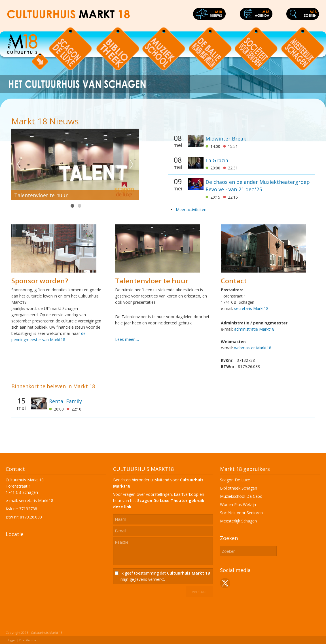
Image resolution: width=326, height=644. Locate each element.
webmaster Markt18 (253, 348)
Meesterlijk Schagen (238, 521)
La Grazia (217, 160)
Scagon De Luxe (235, 480)
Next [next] (132, 165)
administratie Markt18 (254, 329)
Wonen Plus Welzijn (238, 504)
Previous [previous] (19, 165)
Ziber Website (27, 640)
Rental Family (65, 401)
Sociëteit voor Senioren (241, 513)
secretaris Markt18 (251, 308)
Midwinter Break (226, 139)
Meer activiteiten (191, 210)
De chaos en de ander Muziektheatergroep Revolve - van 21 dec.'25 (258, 186)
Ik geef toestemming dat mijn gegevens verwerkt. (165, 576)
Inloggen (11, 640)
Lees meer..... (127, 339)
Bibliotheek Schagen (239, 488)
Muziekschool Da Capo (241, 496)
